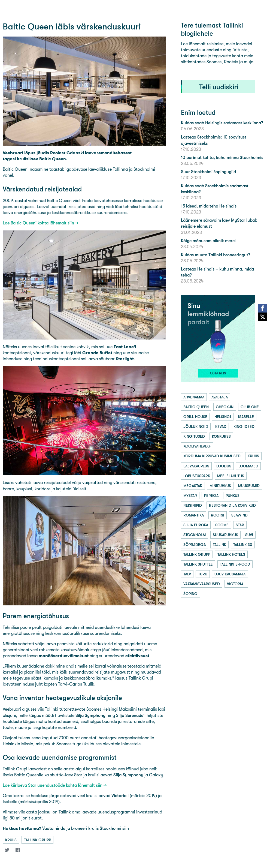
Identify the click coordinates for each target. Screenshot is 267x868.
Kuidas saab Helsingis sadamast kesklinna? (222, 123)
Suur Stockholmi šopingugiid (208, 172)
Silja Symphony (90, 715)
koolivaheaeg (197, 446)
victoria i (236, 584)
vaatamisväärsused (202, 584)
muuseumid (249, 486)
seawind (239, 515)
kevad (221, 427)
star (240, 525)
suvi (249, 535)
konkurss (221, 436)
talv (187, 574)
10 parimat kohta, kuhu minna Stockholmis (222, 157)
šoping (190, 594)
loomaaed (248, 466)
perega (211, 495)
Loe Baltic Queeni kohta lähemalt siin (38, 223)
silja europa (196, 525)
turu (203, 574)
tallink (219, 545)
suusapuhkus (225, 535)
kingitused (194, 436)
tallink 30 (243, 545)
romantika (194, 515)
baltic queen (196, 407)
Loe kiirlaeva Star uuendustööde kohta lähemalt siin (53, 785)
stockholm (195, 535)
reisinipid (193, 505)
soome (222, 525)
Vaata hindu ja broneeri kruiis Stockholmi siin (66, 828)
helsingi (223, 417)
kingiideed (244, 427)
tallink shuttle (198, 564)
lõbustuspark (197, 476)
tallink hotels (231, 554)
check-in (225, 407)
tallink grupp (37, 840)
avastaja (220, 397)
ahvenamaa (194, 397)
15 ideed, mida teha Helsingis (209, 206)
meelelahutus (231, 476)
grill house (195, 417)
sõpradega (195, 545)
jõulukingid (196, 427)
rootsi (218, 515)
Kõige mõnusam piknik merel (208, 241)
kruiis (11, 840)
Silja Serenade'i (131, 715)
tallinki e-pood (235, 564)
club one (250, 407)
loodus (224, 466)
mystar (190, 495)
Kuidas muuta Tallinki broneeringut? (216, 255)
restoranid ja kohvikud (232, 505)
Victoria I (120, 796)
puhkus (233, 495)
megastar (193, 486)
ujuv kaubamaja (230, 574)
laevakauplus (196, 466)
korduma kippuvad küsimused (212, 456)
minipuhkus (220, 486)
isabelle (246, 417)
